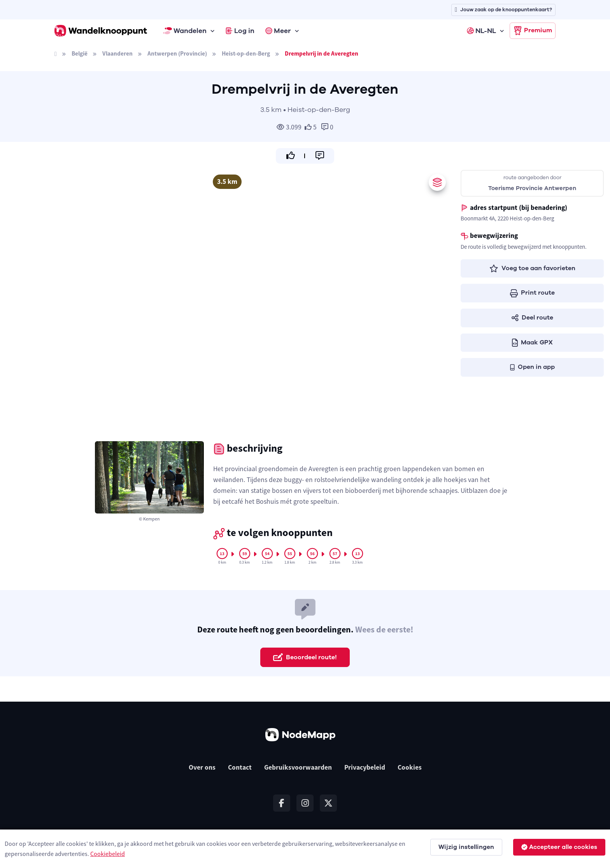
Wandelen (185, 31)
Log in (240, 31)
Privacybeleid (365, 767)
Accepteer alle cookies (559, 847)
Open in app (532, 367)
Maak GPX (532, 342)
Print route (532, 293)
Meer (278, 31)
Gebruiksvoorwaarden (298, 767)
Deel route (532, 318)
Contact (240, 767)
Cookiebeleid (108, 854)
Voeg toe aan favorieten (532, 268)
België (80, 53)
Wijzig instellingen (466, 847)
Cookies (410, 767)
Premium (533, 31)
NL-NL (481, 31)
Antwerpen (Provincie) (177, 53)
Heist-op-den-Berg (246, 53)
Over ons (202, 767)
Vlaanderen (117, 53)
